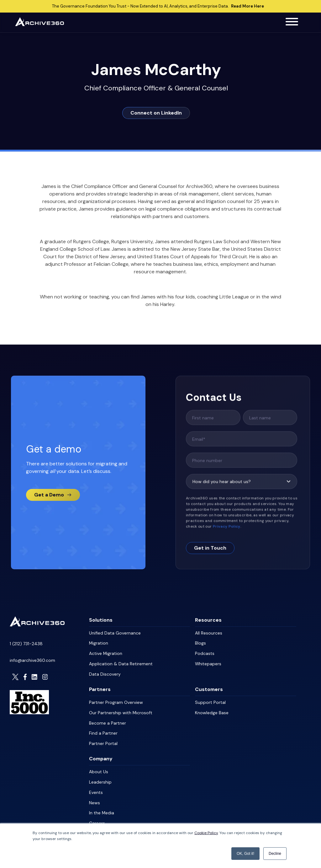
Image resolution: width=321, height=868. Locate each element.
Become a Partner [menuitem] (108, 721)
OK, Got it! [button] (245, 854)
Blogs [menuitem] (200, 643)
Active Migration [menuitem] (106, 653)
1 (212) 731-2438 (26, 643)
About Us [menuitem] (99, 769)
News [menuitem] (95, 799)
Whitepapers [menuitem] (208, 663)
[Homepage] (37, 624)
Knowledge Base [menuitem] (212, 711)
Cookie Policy (206, 833)
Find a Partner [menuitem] (103, 731)
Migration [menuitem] (99, 643)
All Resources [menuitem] (209, 633)
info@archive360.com (32, 660)
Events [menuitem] (96, 789)
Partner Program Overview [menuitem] (116, 701)
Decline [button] (275, 854)
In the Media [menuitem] (102, 809)
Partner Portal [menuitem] (103, 741)
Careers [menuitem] (97, 819)
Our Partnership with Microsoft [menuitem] (121, 711)
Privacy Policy (227, 533)
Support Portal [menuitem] (210, 701)
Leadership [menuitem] (100, 779)
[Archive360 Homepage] (39, 24)
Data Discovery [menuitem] (105, 673)
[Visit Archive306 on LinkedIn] (34, 677)
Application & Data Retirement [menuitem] (121, 663)
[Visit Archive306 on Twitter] (15, 677)
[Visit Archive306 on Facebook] (25, 677)
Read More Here (248, 6)
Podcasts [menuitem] (205, 653)
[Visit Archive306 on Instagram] (45, 677)
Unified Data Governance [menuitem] (115, 633)
